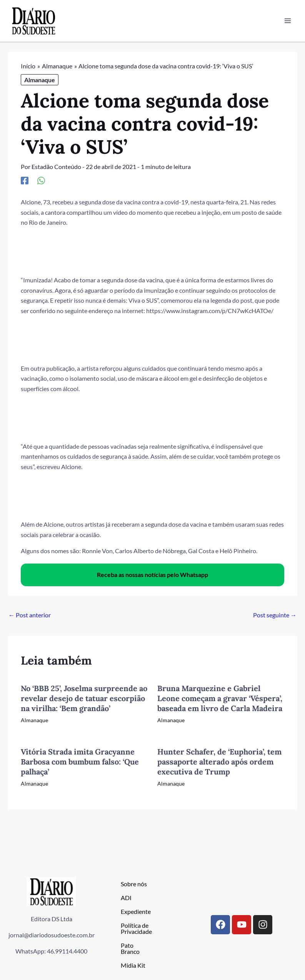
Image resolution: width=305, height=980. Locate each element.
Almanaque (40, 80)
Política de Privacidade (136, 928)
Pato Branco (130, 948)
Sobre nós (134, 884)
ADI (126, 898)
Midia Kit (133, 965)
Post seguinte (275, 615)
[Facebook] (25, 180)
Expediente (136, 911)
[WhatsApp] (41, 180)
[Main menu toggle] (287, 21)
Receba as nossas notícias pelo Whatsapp (152, 575)
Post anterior (30, 615)
